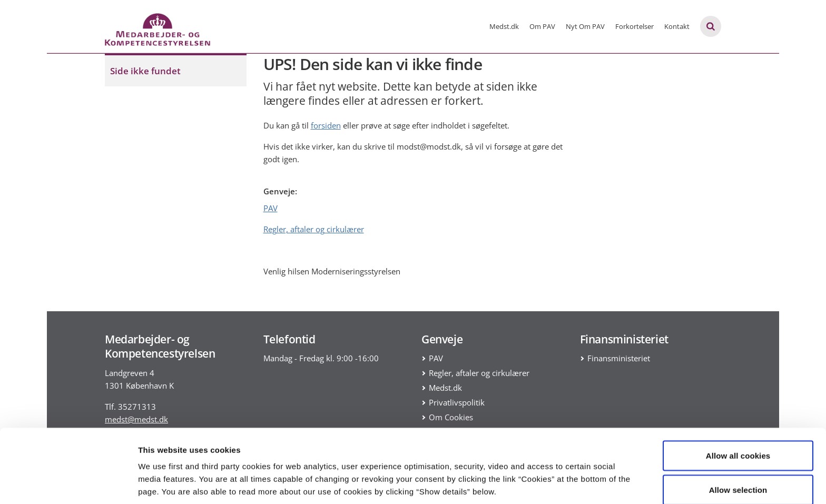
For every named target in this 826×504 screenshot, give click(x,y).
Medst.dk (504, 26)
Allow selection (738, 442)
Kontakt (677, 26)
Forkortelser (635, 26)
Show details (553, 477)
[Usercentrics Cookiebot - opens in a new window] (68, 483)
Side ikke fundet (145, 71)
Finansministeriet (619, 358)
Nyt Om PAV (585, 26)
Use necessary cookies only (738, 476)
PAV (271, 208)
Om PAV (542, 26)
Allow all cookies (738, 407)
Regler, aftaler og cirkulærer (314, 229)
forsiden (326, 125)
